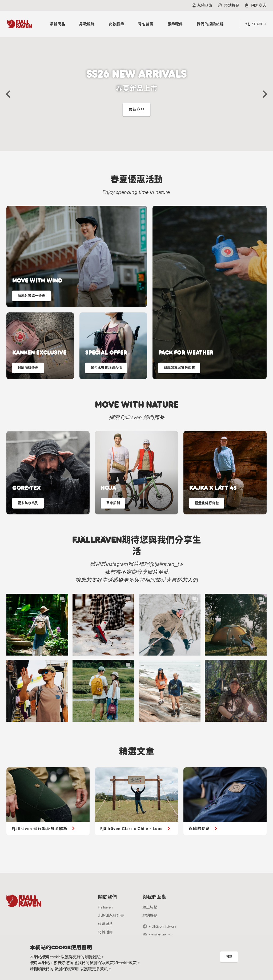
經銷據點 (150, 916)
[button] (8, 94)
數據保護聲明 (67, 969)
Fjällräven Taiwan (162, 927)
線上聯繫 (150, 907)
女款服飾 (116, 24)
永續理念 (105, 924)
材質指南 (105, 932)
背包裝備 (146, 24)
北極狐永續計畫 (111, 916)
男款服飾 (87, 24)
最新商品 (58, 24)
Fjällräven (105, 907)
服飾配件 (175, 24)
